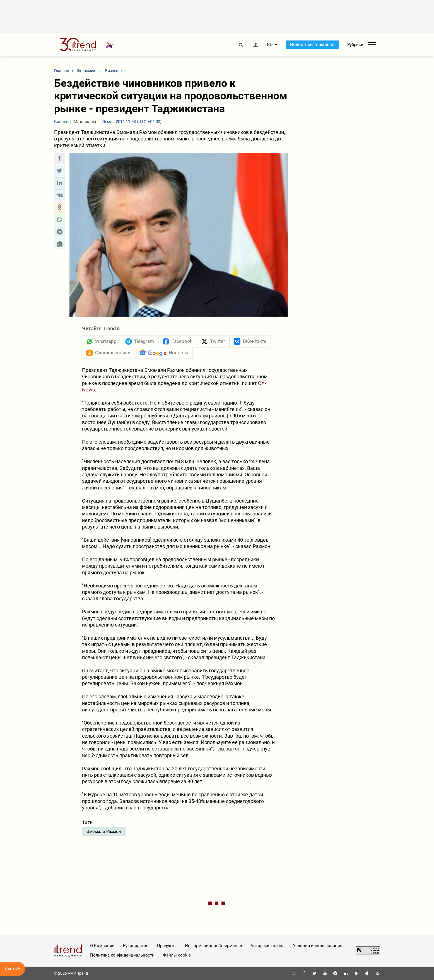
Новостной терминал (312, 45)
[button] (60, 158)
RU (270, 45)
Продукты (167, 946)
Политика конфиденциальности (122, 955)
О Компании (102, 946)
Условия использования (318, 946)
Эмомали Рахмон (104, 831)
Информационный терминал (214, 946)
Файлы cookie (177, 955)
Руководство (136, 946)
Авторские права (267, 946)
